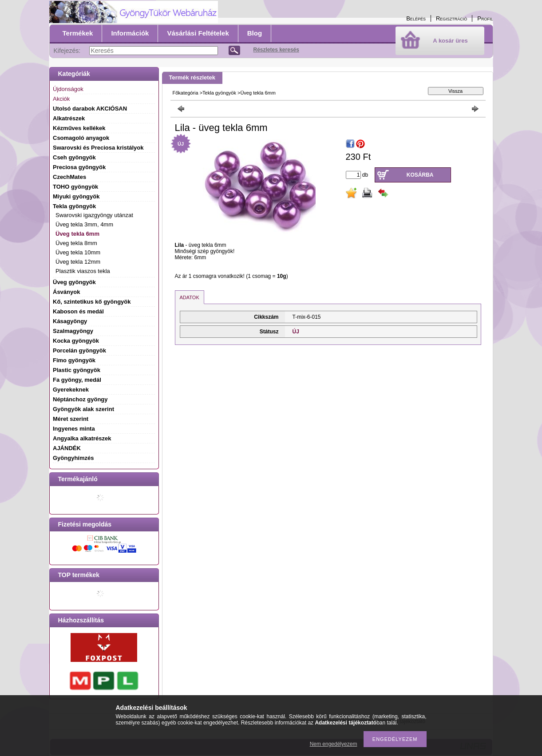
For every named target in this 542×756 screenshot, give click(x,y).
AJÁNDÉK (67, 448)
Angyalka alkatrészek (82, 438)
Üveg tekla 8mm (76, 243)
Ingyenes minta (74, 429)
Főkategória (186, 93)
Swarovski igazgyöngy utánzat (94, 215)
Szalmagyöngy (73, 331)
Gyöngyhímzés (73, 458)
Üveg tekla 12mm (78, 262)
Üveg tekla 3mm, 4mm (84, 224)
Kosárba (420, 175)
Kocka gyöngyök (76, 341)
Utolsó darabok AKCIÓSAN (90, 109)
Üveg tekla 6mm (77, 234)
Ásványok (66, 292)
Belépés (416, 18)
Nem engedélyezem (334, 744)
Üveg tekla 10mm (78, 252)
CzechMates (69, 177)
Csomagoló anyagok (81, 138)
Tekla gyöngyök (219, 93)
